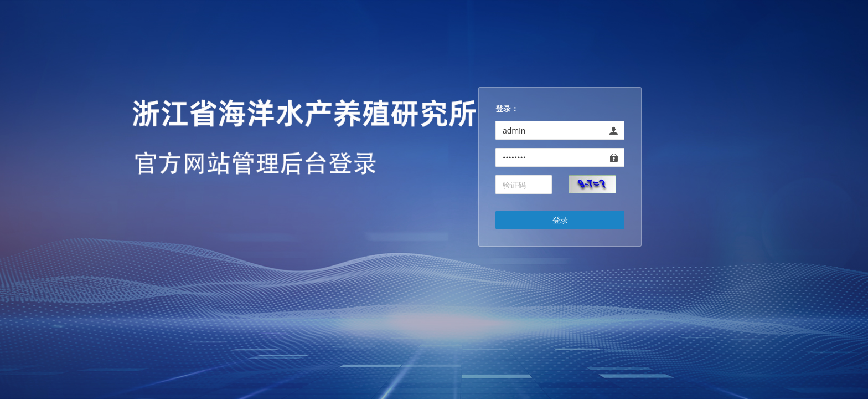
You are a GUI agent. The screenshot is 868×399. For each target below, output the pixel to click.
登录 (560, 220)
